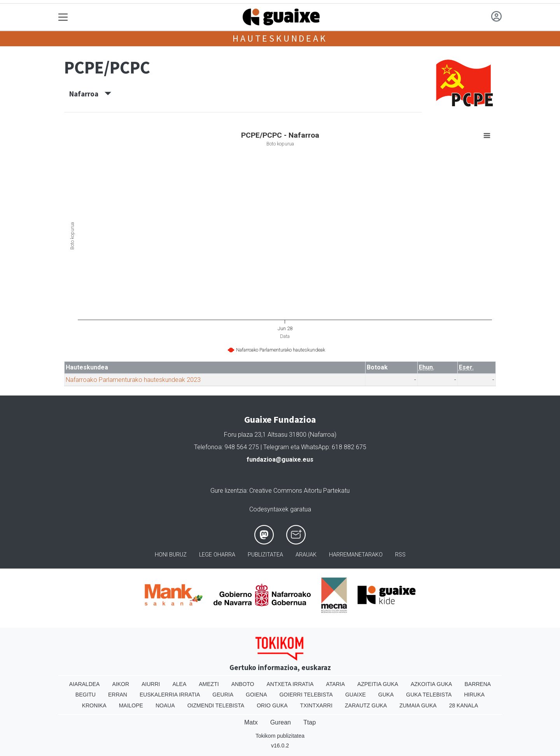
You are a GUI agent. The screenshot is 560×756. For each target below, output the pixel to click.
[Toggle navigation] (63, 17)
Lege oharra (217, 555)
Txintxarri (316, 705)
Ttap (310, 722)
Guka (386, 695)
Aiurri (151, 684)
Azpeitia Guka (378, 684)
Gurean (281, 722)
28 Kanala (464, 705)
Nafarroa (90, 94)
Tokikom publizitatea (280, 736)
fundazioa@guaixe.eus (280, 459)
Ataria (335, 684)
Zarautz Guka (366, 705)
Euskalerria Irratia (170, 695)
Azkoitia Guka (431, 684)
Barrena (478, 684)
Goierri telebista (306, 695)
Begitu (86, 695)
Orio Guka (272, 705)
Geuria (223, 695)
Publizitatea (265, 555)
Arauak (306, 555)
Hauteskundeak (280, 38)
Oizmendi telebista (216, 705)
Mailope (131, 705)
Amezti (209, 684)
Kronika (94, 705)
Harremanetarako (356, 555)
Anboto (243, 684)
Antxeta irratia (290, 684)
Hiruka (474, 695)
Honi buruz (171, 555)
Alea (179, 684)
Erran (118, 695)
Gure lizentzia (228, 491)
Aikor (121, 684)
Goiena (256, 695)
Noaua (165, 705)
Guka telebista (429, 695)
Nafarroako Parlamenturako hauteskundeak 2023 (133, 380)
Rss (400, 555)
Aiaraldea (85, 684)
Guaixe (356, 695)
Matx (251, 722)
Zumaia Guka (418, 705)
